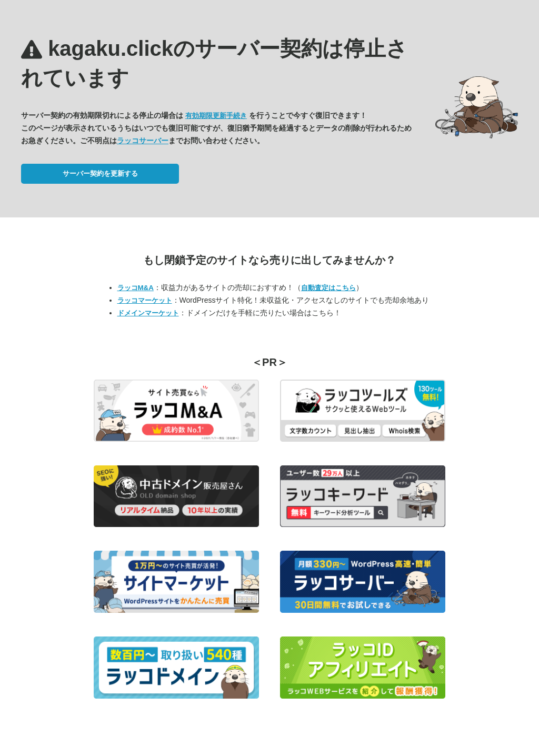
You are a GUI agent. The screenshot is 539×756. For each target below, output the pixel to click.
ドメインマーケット (148, 313)
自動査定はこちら (328, 288)
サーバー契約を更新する (100, 173)
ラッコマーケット (145, 300)
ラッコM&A (136, 288)
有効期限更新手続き (216, 116)
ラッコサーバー (143, 141)
